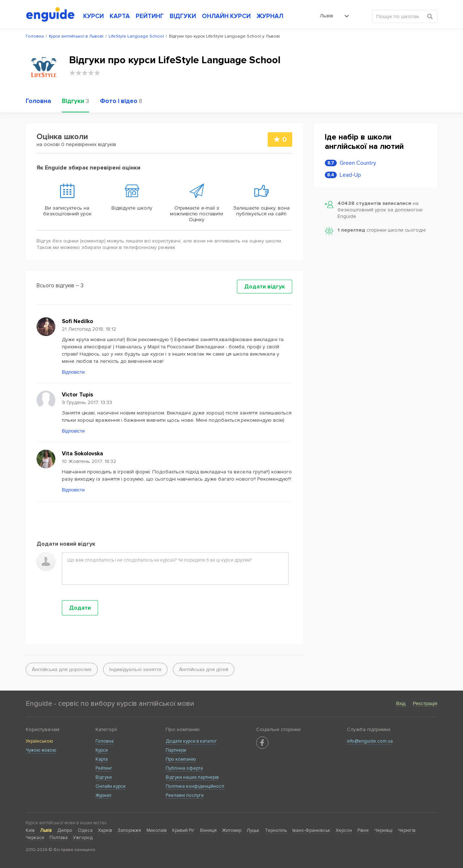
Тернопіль (276, 830)
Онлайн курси (111, 786)
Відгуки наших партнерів (192, 777)
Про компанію (181, 759)
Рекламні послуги (185, 795)
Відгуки (104, 777)
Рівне (363, 830)
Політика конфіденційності (195, 786)
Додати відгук (265, 287)
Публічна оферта (184, 768)
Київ (30, 830)
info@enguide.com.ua (370, 741)
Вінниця (208, 830)
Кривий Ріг (183, 830)
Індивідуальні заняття (135, 669)
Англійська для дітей (204, 669)
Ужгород (83, 838)
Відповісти (73, 372)
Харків (105, 830)
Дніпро (65, 830)
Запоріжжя (129, 830)
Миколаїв (157, 830)
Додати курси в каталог (191, 741)
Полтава (59, 838)
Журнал (103, 795)
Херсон (344, 830)
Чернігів (407, 830)
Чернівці (383, 830)
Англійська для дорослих (62, 669)
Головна (105, 741)
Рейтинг (104, 768)
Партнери (176, 750)
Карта (102, 759)
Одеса (85, 830)
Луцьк (253, 830)
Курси (102, 750)
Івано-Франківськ (311, 830)
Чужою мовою (41, 750)
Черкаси (35, 838)
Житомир (232, 830)
